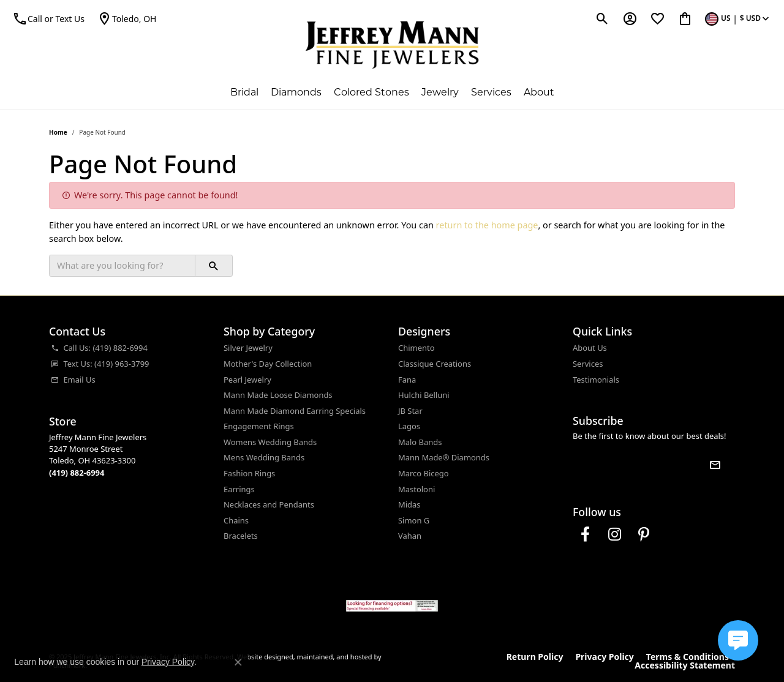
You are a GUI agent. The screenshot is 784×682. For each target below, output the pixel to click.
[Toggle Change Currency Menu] (738, 18)
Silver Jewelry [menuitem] (248, 348)
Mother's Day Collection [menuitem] (268, 364)
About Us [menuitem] (590, 348)
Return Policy (535, 657)
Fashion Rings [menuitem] (249, 474)
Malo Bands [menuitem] (420, 442)
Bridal (244, 92)
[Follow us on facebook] (585, 534)
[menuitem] (130, 348)
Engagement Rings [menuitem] (259, 426)
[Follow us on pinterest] (644, 534)
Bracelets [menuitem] (241, 536)
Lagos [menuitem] (409, 426)
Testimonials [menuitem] (596, 379)
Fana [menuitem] (407, 379)
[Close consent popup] (238, 662)
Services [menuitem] (588, 364)
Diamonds (296, 92)
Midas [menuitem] (409, 505)
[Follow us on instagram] (614, 534)
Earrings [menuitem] (239, 489)
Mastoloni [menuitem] (417, 489)
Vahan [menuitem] (410, 536)
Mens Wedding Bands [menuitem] (264, 458)
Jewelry (440, 92)
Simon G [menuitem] (414, 521)
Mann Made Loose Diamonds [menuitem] (278, 395)
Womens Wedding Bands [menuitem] (270, 442)
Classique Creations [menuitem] (435, 364)
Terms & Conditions (688, 657)
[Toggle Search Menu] (602, 18)
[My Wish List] (658, 18)
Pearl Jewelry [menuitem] (247, 379)
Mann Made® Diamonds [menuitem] (444, 458)
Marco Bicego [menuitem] (424, 474)
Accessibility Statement (685, 665)
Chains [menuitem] (236, 521)
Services (491, 92)
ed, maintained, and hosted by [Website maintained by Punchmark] (334, 657)
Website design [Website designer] (261, 657)
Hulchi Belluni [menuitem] (424, 395)
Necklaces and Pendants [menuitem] (269, 505)
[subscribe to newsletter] (715, 465)
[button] (130, 332)
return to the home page (487, 225)
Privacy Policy (604, 657)
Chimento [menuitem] (416, 348)
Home (58, 132)
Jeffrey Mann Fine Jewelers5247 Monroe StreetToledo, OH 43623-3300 (98, 455)
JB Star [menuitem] (410, 411)
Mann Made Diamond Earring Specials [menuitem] (295, 411)
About (539, 92)
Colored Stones (371, 92)
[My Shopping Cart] (685, 18)
